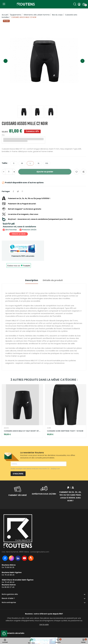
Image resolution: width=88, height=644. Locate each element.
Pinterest (22, 191)
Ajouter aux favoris (77, 172)
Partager (13, 191)
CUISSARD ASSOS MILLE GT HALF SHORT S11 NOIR (22, 431)
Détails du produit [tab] (53, 280)
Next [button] (82, 61)
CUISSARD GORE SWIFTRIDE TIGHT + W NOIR (65, 431)
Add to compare (83, 172)
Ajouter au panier (45, 172)
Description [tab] (32, 280)
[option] (44, 61)
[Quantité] (9, 172)
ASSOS (6, 428)
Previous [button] (6, 61)
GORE (49, 428)
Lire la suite (44, 624)
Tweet (18, 191)
